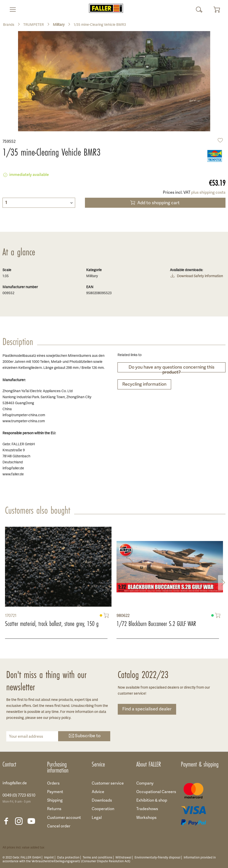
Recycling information (144, 385)
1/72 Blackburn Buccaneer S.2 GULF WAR (156, 624)
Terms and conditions (97, 858)
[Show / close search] (199, 10)
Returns (54, 809)
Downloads (102, 801)
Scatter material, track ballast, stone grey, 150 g (52, 624)
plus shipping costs (208, 193)
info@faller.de (15, 783)
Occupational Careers (156, 792)
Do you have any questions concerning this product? (172, 368)
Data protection (68, 858)
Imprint (49, 858)
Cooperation (103, 809)
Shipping (55, 801)
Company (145, 784)
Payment (55, 792)
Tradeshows (147, 809)
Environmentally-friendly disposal (157, 858)
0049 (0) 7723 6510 (19, 796)
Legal (97, 818)
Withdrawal (123, 858)
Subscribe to (84, 736)
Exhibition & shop (152, 801)
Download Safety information (196, 277)
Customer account (64, 818)
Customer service (108, 784)
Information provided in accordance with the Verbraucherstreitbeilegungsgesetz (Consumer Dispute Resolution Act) (109, 859)
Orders (53, 784)
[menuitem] (11, 10)
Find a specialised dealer (147, 709)
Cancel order (59, 826)
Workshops (146, 818)
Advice (98, 792)
